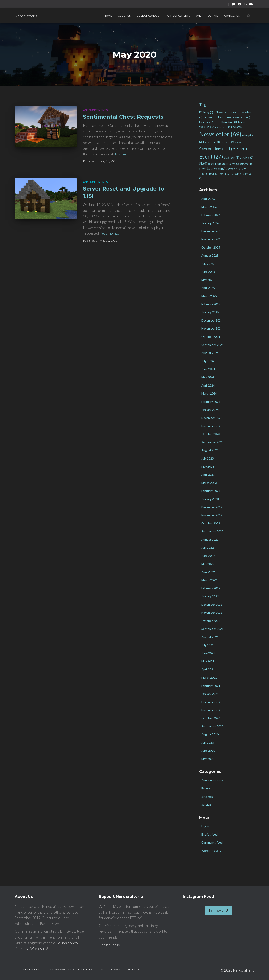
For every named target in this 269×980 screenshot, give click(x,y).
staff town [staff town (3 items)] (231, 164)
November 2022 (212, 515)
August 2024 (210, 353)
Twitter (233, 5)
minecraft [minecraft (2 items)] (236, 127)
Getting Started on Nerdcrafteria (71, 969)
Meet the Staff (111, 969)
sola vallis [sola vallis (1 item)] (214, 164)
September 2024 (212, 345)
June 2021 (208, 653)
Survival (206, 805)
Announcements (178, 16)
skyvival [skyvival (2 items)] (247, 158)
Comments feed (212, 842)
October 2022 (211, 523)
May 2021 (208, 661)
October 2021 (211, 621)
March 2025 (209, 296)
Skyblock (207, 797)
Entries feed (209, 834)
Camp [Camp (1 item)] (236, 112)
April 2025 (208, 288)
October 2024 (211, 337)
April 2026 (208, 199)
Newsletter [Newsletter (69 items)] (220, 134)
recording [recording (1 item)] (227, 142)
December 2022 (212, 507)
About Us (124, 16)
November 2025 (212, 239)
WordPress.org (211, 851)
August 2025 (210, 255)
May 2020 (208, 759)
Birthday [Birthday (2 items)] (206, 112)
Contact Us (232, 16)
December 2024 (212, 320)
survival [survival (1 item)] (246, 164)
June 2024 (208, 369)
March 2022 (209, 580)
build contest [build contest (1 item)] (222, 112)
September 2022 (212, 531)
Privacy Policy (137, 969)
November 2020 (212, 710)
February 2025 (211, 304)
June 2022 (208, 556)
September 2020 (212, 726)
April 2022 (208, 572)
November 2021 (212, 612)
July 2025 (208, 264)
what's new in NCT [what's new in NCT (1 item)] (223, 174)
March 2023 (209, 483)
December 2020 (212, 702)
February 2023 (211, 491)
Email (252, 5)
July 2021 (208, 645)
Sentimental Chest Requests (123, 117)
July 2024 (208, 361)
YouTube (240, 5)
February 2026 (211, 215)
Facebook (228, 5)
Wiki (199, 16)
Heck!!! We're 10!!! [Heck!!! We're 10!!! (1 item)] (239, 117)
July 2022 (208, 548)
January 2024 (210, 410)
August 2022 (210, 540)
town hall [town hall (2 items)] (218, 169)
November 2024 (212, 328)
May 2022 (208, 564)
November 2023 (212, 426)
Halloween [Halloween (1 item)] (210, 117)
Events (206, 788)
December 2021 (212, 605)
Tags (204, 105)
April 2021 (208, 669)
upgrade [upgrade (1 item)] (232, 169)
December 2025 (212, 231)
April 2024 (208, 385)
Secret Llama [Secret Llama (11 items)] (216, 149)
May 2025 (208, 280)
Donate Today (109, 945)
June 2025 (208, 272)
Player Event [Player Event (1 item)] (212, 142)
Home (108, 16)
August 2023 (210, 450)
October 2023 (211, 434)
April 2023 (208, 475)
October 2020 (211, 718)
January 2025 (210, 312)
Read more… (124, 154)
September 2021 (212, 629)
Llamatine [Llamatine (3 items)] (229, 122)
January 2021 (210, 694)
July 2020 (208, 742)
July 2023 (208, 458)
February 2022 (211, 588)
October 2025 (211, 247)
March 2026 (209, 207)
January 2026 (210, 223)
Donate (213, 16)
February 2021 (211, 686)
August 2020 (210, 734)
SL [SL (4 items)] (203, 163)
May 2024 (208, 377)
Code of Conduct (149, 16)
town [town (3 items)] (205, 169)
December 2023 (212, 418)
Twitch (245, 5)
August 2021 (210, 637)
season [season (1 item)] (240, 142)
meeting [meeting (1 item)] (221, 127)
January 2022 (210, 596)
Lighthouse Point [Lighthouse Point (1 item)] (210, 122)
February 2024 (211, 402)
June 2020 (208, 750)
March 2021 (209, 677)
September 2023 (212, 442)
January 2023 (210, 499)
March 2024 (209, 393)
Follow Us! (219, 910)
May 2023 (208, 467)
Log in (205, 826)
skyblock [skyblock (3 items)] (231, 157)
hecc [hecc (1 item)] (222, 117)
